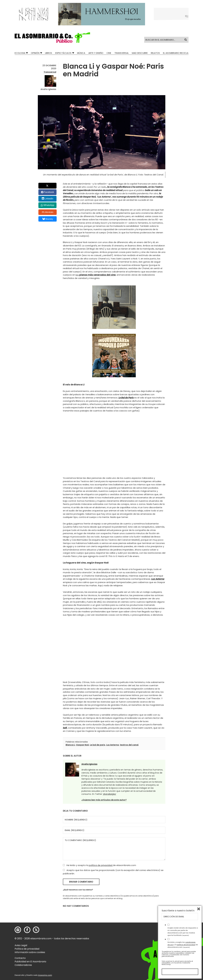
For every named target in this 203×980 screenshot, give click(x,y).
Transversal (122, 53)
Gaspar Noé (82, 745)
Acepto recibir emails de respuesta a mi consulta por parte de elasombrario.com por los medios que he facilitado (183, 931)
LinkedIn (49, 199)
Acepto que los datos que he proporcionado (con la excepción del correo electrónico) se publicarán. (113, 872)
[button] (52, 38)
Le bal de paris (98, 745)
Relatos (155, 53)
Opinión (35, 53)
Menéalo (48, 212)
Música (81, 53)
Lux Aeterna (113, 745)
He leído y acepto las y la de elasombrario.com (183, 945)
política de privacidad (101, 865)
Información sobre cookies (30, 952)
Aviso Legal (21, 945)
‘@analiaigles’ (109, 794)
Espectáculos (63, 53)
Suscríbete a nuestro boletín (178, 911)
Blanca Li (70, 745)
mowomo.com (45, 975)
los (96, 275)
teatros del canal (129, 745)
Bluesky (48, 219)
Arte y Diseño (96, 53)
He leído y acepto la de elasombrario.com (99, 865)
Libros (49, 53)
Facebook (49, 192)
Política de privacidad (27, 949)
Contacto (20, 958)
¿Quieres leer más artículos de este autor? (104, 800)
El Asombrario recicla (176, 53)
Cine (109, 53)
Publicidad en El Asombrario (30, 962)
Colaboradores (23, 965)
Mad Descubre (140, 53)
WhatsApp (49, 205)
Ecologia (20, 53)
